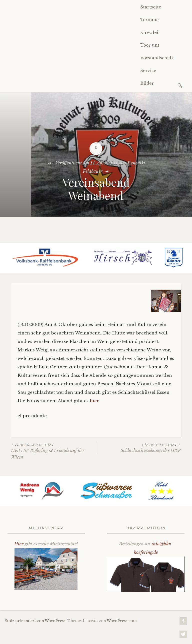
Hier (19, 544)
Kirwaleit (150, 32)
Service (148, 71)
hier (94, 401)
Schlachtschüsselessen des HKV (139, 448)
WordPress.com (122, 621)
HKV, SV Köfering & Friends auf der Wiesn (53, 451)
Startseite (151, 7)
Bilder (147, 83)
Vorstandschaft (157, 58)
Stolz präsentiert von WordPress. (36, 621)
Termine (149, 20)
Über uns (150, 45)
